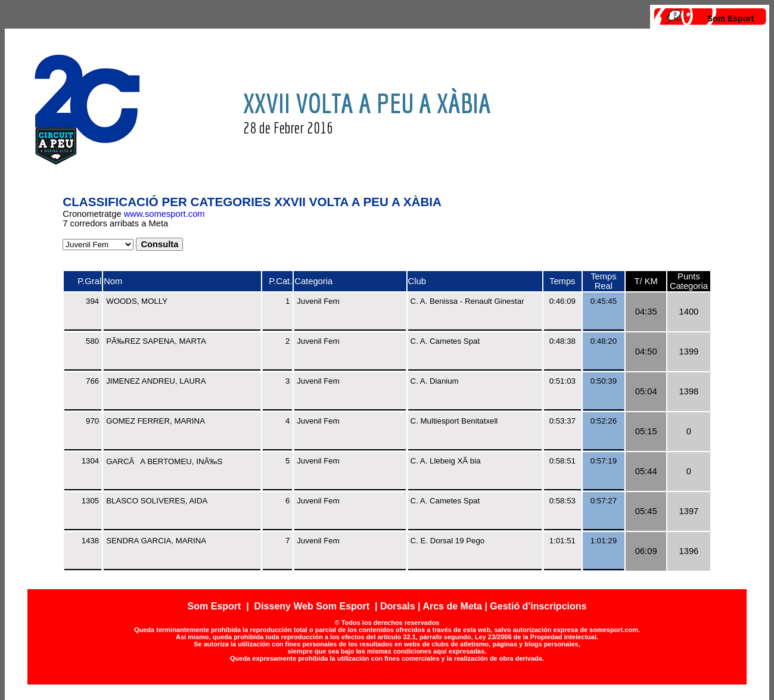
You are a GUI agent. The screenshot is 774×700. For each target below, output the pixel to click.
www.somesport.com (164, 214)
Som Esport (731, 18)
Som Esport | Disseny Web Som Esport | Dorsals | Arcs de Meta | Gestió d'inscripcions (387, 606)
